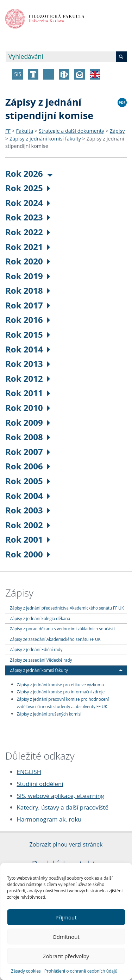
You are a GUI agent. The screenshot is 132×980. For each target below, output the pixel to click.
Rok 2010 (28, 408)
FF (8, 131)
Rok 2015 (28, 334)
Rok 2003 (28, 510)
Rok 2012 (28, 378)
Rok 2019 (28, 276)
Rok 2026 (29, 173)
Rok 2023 (28, 217)
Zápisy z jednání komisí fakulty (45, 139)
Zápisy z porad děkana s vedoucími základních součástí (62, 629)
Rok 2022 (28, 232)
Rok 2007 (28, 452)
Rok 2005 (28, 481)
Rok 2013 (28, 364)
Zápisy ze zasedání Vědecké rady (41, 660)
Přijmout (66, 917)
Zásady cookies (26, 971)
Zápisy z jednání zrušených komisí (49, 713)
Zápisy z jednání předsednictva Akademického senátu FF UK (67, 608)
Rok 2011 (28, 393)
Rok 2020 (28, 261)
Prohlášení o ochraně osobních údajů (81, 971)
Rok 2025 (28, 188)
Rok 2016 (28, 320)
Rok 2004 (28, 496)
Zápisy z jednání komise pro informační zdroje (61, 692)
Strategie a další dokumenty (71, 131)
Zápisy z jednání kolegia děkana (40, 618)
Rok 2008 (28, 437)
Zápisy (117, 131)
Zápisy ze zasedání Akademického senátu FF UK (55, 639)
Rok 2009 (28, 422)
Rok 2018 (28, 290)
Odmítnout (66, 937)
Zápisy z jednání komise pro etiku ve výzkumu (61, 684)
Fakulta (25, 131)
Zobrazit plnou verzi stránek (66, 844)
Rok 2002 (28, 525)
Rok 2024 (28, 203)
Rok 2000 (28, 554)
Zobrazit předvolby (66, 956)
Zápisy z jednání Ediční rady (36, 649)
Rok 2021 (28, 247)
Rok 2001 (28, 539)
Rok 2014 (28, 349)
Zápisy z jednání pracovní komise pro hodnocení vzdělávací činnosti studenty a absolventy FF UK (63, 703)
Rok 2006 (28, 466)
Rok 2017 (28, 305)
